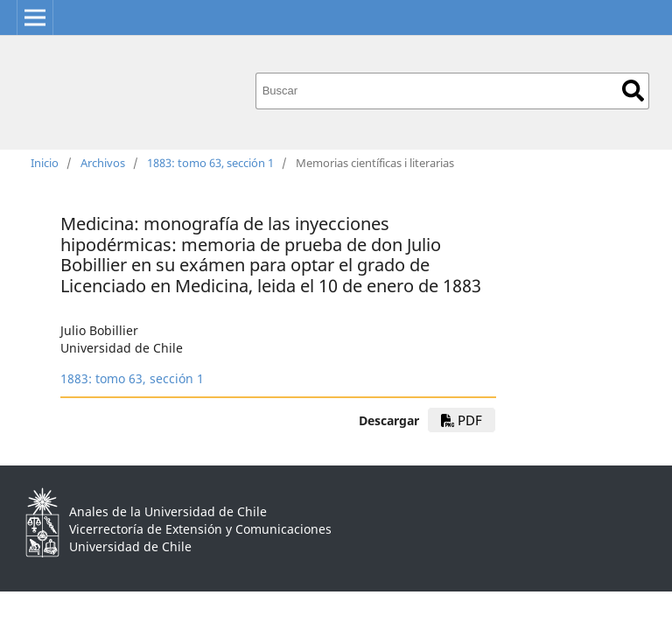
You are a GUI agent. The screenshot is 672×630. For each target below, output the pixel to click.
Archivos (103, 163)
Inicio (45, 163)
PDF (462, 420)
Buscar (633, 91)
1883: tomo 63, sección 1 (210, 163)
